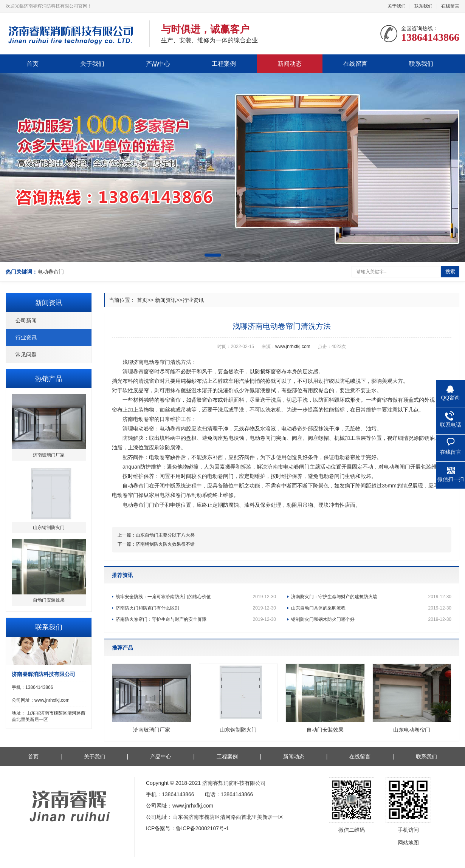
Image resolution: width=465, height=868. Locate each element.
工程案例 (224, 64)
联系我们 (423, 6)
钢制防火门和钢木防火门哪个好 (371, 619)
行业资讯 (26, 337)
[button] (213, 255)
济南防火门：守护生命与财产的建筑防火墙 (371, 597)
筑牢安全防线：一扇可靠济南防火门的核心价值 (196, 597)
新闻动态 (290, 64)
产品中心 (158, 64)
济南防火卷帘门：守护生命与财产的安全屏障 (196, 619)
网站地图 (408, 843)
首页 (33, 64)
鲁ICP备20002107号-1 (202, 828)
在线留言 (450, 6)
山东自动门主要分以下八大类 (165, 535)
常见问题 (26, 354)
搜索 (450, 272)
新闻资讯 (166, 300)
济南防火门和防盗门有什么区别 (196, 608)
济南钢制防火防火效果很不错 (165, 544)
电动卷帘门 (51, 272)
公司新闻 (26, 320)
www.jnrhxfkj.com (293, 347)
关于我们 (397, 6)
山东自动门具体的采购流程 (371, 608)
